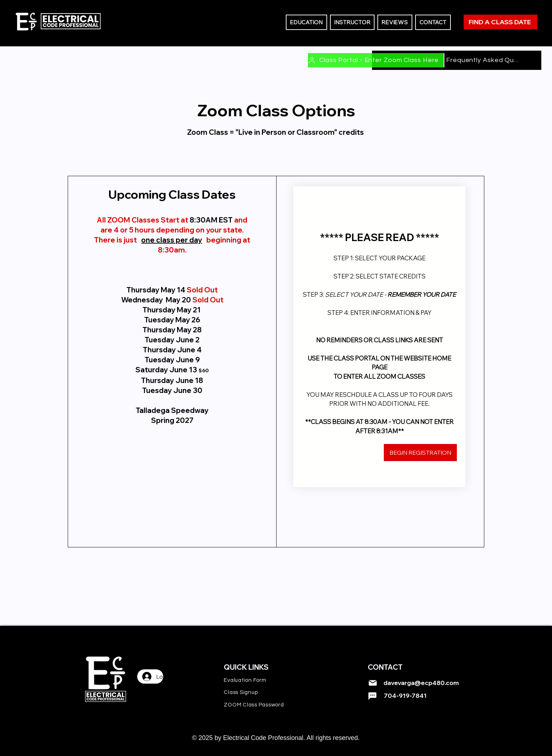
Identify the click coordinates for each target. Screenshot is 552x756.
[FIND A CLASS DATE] (501, 22)
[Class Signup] (261, 692)
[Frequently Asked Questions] (483, 60)
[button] (306, 22)
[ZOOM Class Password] (261, 705)
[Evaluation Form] (261, 680)
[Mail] (373, 683)
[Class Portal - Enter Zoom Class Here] (376, 60)
